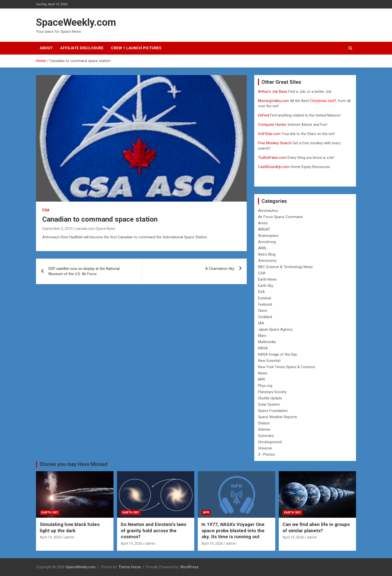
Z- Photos (266, 454)
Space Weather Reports (277, 417)
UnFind (264, 115)
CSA (46, 210)
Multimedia (267, 342)
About (46, 48)
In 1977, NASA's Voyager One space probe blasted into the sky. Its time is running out (233, 530)
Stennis (264, 429)
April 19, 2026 (50, 537)
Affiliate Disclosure (82, 48)
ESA (261, 292)
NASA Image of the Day (277, 354)
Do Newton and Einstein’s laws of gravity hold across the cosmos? (153, 530)
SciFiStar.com (269, 134)
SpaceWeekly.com (76, 22)
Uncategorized (270, 442)
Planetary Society (272, 392)
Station (264, 423)
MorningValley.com (273, 101)
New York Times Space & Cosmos (286, 367)
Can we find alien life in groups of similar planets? (316, 527)
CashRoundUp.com (274, 167)
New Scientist (269, 361)
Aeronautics (268, 211)
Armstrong (267, 242)
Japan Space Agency (275, 329)
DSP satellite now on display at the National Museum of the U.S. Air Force (84, 271)
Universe (265, 448)
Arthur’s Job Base (273, 92)
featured (265, 304)
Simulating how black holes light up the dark (70, 527)
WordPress (189, 567)
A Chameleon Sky (220, 269)
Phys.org (265, 386)
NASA (263, 348)
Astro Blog (267, 254)
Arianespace (268, 236)
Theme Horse (130, 567)
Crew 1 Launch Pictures (136, 48)
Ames (263, 223)
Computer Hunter (272, 125)
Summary (266, 436)
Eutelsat (265, 298)
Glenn (263, 311)
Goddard (265, 317)
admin (69, 537)
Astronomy (267, 261)
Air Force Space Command (280, 217)
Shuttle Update (270, 398)
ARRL (262, 248)
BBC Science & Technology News (285, 267)
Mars (262, 336)
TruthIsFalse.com (272, 158)
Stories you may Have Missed (73, 464)
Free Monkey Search (275, 143)
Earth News (267, 279)
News (263, 373)
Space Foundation (273, 411)
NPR (261, 379)
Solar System (269, 404)
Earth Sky (266, 286)
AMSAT (264, 229)
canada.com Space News (95, 229)
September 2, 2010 (57, 229)
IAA (261, 323)
